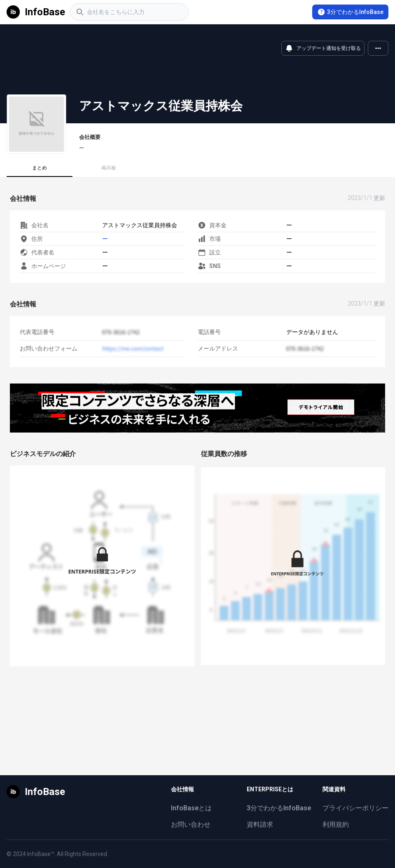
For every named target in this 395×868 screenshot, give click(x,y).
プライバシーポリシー (355, 808)
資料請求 (260, 824)
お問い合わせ (191, 824)
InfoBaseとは (191, 808)
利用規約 (336, 824)
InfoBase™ (41, 854)
